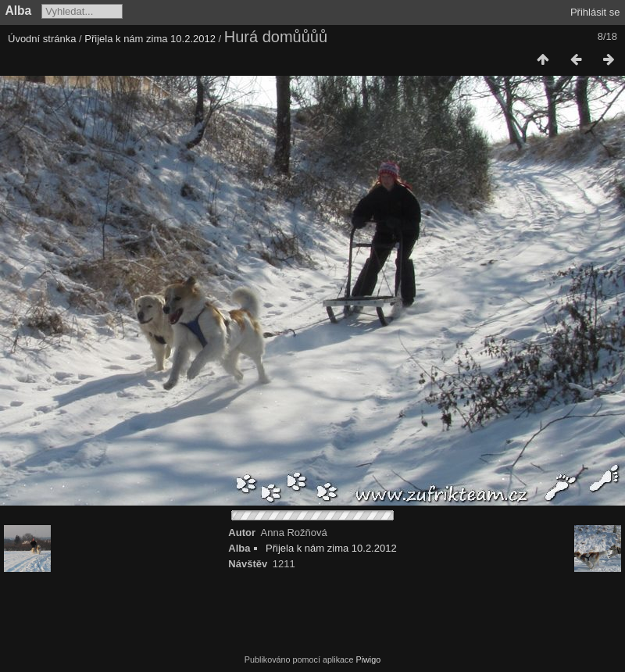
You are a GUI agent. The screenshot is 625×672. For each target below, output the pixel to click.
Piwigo (368, 659)
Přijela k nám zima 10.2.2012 (150, 39)
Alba (19, 11)
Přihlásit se (595, 12)
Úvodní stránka (42, 39)
